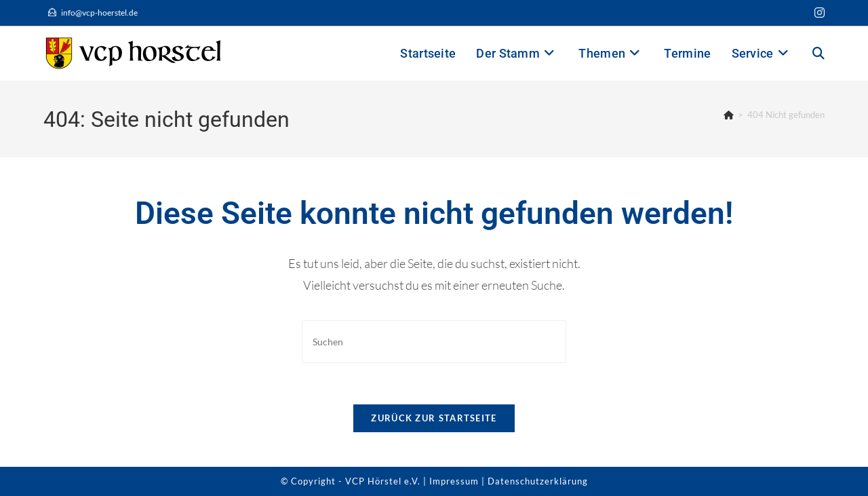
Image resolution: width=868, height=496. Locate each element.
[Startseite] (729, 115)
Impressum (454, 481)
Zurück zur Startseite (434, 418)
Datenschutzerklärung (538, 481)
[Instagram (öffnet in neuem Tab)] (817, 13)
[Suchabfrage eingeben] (434, 342)
